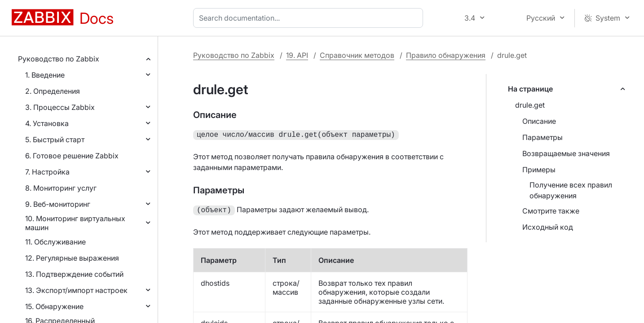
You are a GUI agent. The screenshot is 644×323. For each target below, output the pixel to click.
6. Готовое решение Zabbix (72, 156)
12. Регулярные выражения (72, 258)
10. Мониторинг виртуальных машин (75, 223)
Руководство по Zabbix (59, 59)
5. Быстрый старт (55, 140)
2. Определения (53, 91)
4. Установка (47, 123)
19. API (297, 55)
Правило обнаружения (446, 55)
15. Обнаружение (54, 306)
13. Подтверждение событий (74, 274)
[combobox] (310, 18)
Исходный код (548, 227)
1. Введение (45, 75)
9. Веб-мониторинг (58, 204)
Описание (539, 121)
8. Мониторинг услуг (61, 188)
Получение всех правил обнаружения (571, 190)
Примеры (539, 170)
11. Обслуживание (55, 242)
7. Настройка (47, 172)
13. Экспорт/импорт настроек (76, 290)
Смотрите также (551, 211)
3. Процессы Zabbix (60, 107)
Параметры (543, 137)
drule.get (530, 105)
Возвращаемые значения (566, 153)
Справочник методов (357, 55)
